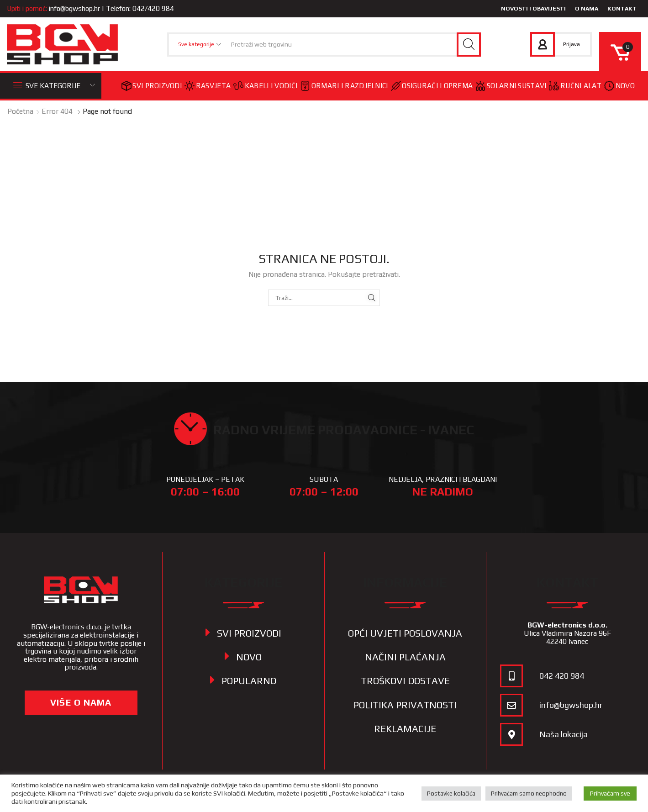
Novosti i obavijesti (533, 8)
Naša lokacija (564, 734)
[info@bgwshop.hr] (511, 705)
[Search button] (469, 45)
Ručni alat (575, 86)
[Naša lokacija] (511, 734)
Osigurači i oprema (432, 86)
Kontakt (622, 8)
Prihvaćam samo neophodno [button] (529, 794)
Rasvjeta (208, 86)
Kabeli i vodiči (265, 86)
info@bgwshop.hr (74, 8)
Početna (20, 111)
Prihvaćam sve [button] (610, 793)
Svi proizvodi (152, 86)
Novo (619, 86)
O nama (587, 8)
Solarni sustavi (511, 86)
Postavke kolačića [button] (451, 794)
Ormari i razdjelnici (344, 86)
